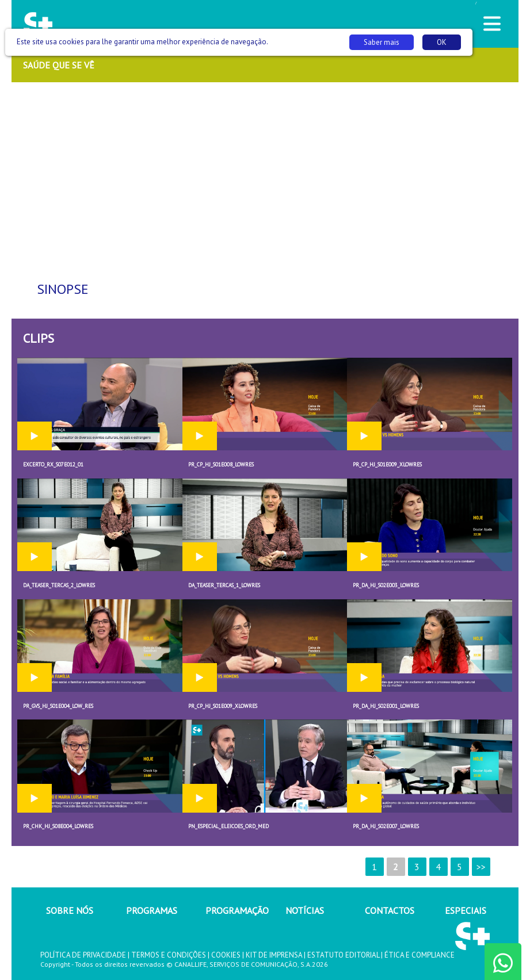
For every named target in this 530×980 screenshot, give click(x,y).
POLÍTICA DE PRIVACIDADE (83, 955)
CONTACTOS (390, 910)
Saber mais (382, 42)
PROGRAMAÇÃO (237, 910)
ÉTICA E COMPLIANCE (420, 955)
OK (442, 42)
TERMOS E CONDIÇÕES (169, 955)
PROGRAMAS (152, 910)
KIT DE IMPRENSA (274, 955)
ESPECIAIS (466, 910)
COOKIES (226, 955)
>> (481, 867)
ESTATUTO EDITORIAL (343, 955)
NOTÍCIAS (305, 910)
